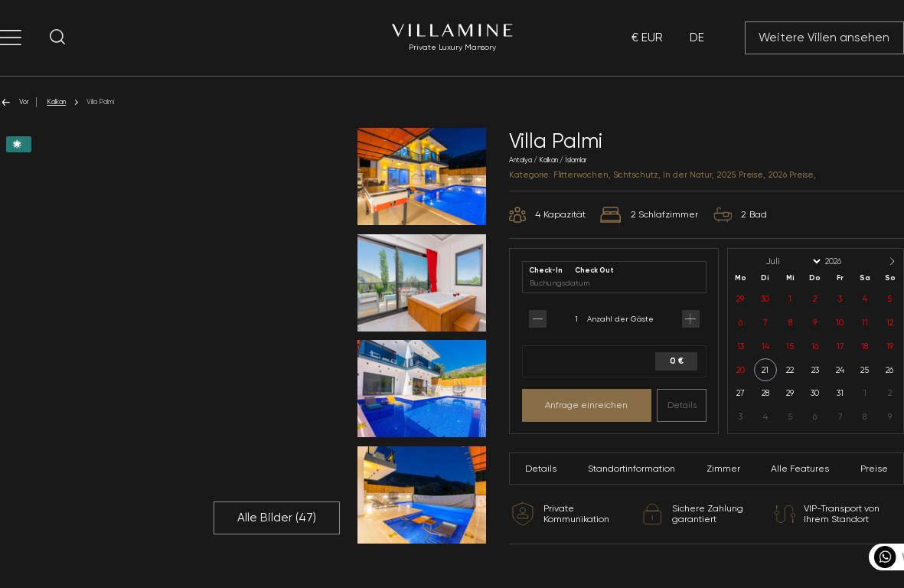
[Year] (846, 261)
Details (682, 405)
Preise (874, 469)
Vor (14, 102)
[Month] (792, 261)
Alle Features (800, 469)
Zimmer (723, 469)
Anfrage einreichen (586, 405)
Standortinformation (631, 469)
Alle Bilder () (277, 518)
